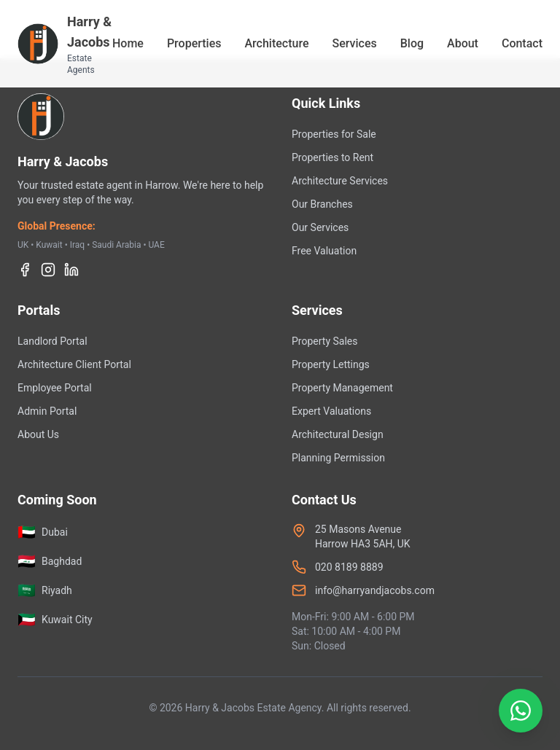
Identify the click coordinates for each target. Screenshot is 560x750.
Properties (194, 43)
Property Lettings (331, 364)
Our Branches (322, 204)
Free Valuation (324, 251)
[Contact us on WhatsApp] (465, 711)
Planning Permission (338, 458)
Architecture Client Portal (74, 364)
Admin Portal (47, 411)
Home (128, 43)
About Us (38, 434)
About (463, 43)
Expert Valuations (331, 411)
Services (354, 43)
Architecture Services (340, 181)
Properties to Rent (332, 157)
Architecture (276, 43)
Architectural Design (338, 434)
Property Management (342, 388)
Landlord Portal (52, 341)
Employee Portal (55, 388)
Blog (412, 43)
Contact (522, 43)
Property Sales (324, 341)
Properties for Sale (334, 134)
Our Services (320, 227)
